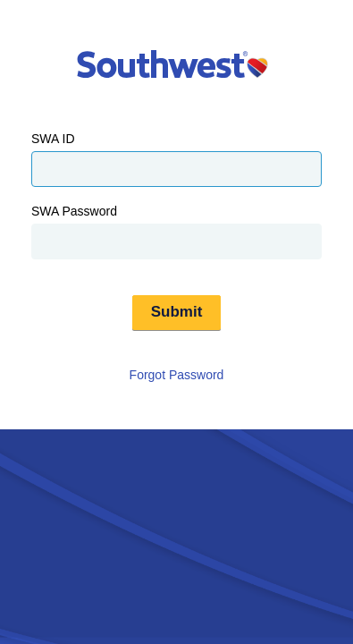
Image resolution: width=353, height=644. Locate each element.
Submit (177, 312)
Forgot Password (177, 375)
